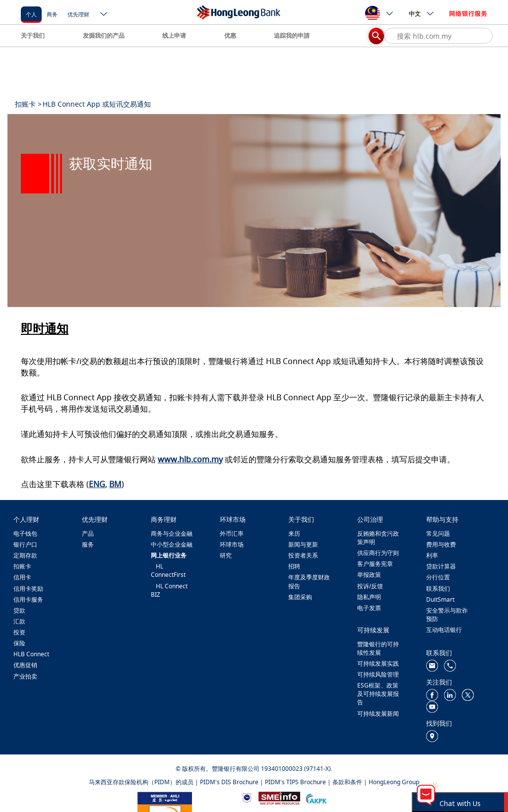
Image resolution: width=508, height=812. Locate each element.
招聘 (294, 566)
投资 (19, 632)
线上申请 (174, 35)
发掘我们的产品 (104, 35)
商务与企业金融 (172, 533)
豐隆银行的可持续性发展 (378, 648)
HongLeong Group (394, 782)
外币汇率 (232, 533)
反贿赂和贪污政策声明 (378, 538)
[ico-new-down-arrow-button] (104, 15)
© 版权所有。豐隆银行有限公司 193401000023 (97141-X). (254, 769)
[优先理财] (78, 14)
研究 (226, 555)
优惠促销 (25, 665)
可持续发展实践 (378, 663)
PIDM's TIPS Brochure (295, 782)
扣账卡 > (28, 104)
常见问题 (438, 533)
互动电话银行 (444, 630)
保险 (19, 643)
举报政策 (369, 575)
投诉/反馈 (370, 586)
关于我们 (33, 35)
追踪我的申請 (292, 35)
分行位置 (438, 577)
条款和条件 (347, 782)
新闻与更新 (303, 544)
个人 (31, 14)
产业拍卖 (25, 676)
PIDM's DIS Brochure (229, 782)
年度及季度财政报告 (309, 581)
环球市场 (232, 544)
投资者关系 (303, 555)
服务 (88, 544)
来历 (294, 533)
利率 (432, 555)
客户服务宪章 (375, 564)
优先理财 (78, 14)
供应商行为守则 (378, 553)
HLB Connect (31, 654)
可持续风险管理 (378, 674)
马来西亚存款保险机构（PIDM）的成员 (141, 782)
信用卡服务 (28, 599)
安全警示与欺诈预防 (447, 615)
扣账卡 (22, 566)
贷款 (19, 610)
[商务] (52, 14)
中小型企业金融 (172, 544)
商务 (52, 14)
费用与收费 (441, 544)
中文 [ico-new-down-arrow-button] (422, 13)
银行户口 (25, 544)
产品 (88, 533)
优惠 (230, 35)
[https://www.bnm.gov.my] (247, 797)
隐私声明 (369, 597)
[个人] (31, 14)
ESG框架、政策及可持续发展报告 (378, 694)
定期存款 (25, 555)
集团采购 (300, 597)
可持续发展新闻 (378, 714)
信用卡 (22, 577)
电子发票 (369, 608)
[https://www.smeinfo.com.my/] (279, 797)
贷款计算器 (441, 566)
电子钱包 (25, 533)
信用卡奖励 (28, 589)
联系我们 (438, 589)
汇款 (19, 621)
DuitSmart (440, 599)
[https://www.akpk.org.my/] (316, 797)
